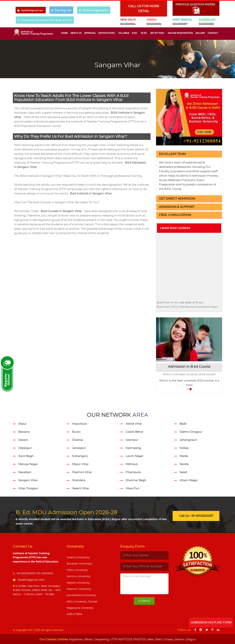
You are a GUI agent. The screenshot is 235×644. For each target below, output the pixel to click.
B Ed (135, 33)
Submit (144, 601)
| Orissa (167, 640)
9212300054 (128, 24)
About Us (76, 33)
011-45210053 (45, 574)
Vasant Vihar (81, 488)
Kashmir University (79, 589)
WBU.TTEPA (74, 614)
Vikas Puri (133, 488)
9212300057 (180, 24)
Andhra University (78, 558)
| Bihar (88, 640)
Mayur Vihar (80, 464)
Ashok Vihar (134, 424)
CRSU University (77, 570)
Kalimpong (133, 448)
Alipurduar (79, 424)
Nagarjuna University (80, 608)
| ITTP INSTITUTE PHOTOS (127, 640)
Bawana (24, 432)
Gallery (200, 33)
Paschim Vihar (82, 472)
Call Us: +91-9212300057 (196, 516)
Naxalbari (25, 472)
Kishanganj (80, 456)
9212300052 (154, 24)
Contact (213, 33)
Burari (76, 432)
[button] (172, 154)
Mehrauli (132, 464)
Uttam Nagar (189, 480)
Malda (184, 456)
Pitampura (133, 472)
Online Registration (96, 10)
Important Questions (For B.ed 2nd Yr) (47, 20)
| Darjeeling (101, 640)
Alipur (22, 424)
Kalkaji (184, 448)
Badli (183, 424)
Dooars (23, 440)
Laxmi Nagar (135, 456)
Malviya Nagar (28, 464)
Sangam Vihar (28, 480)
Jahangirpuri (188, 440)
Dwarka (77, 440)
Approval (90, 33)
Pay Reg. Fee (63, 10)
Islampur (132, 440)
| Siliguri (190, 640)
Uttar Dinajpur (28, 488)
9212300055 (206, 24)
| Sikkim (178, 640)
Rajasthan (76, 640)
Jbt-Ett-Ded (158, 33)
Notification (107, 33)
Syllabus (124, 33)
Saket (183, 472)
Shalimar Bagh (136, 480)
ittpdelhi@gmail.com (31, 580)
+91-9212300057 (26, 574)
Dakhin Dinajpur (191, 432)
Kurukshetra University (81, 595)
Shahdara (79, 480)
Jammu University (78, 576)
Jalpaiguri (25, 448)
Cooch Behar (135, 432)
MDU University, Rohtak (82, 602)
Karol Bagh (26, 456)
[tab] (189, 154)
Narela (184, 464)
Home (65, 33)
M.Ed (144, 33)
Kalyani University (78, 583)
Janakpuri (79, 448)
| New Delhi (154, 640)
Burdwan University (79, 564)
